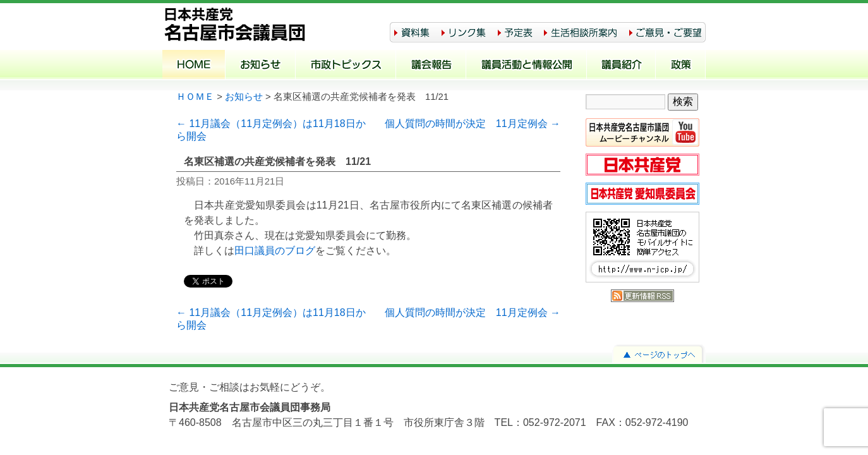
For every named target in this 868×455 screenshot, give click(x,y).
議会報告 (431, 66)
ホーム (194, 66)
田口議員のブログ (275, 251)
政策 (681, 66)
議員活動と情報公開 (527, 66)
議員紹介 (621, 66)
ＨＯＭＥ (195, 97)
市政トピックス (346, 66)
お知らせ (261, 66)
